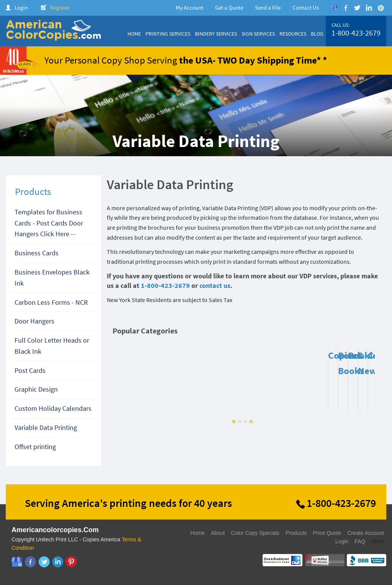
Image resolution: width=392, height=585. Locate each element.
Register (60, 7)
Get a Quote (229, 7)
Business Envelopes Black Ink (52, 278)
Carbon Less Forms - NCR (51, 302)
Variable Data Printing (46, 427)
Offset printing (35, 447)
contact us (215, 285)
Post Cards (30, 370)
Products (296, 533)
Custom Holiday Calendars (53, 408)
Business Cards (37, 253)
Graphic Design (36, 389)
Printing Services (168, 34)
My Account (189, 7)
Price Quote (327, 533)
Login (21, 7)
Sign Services (258, 34)
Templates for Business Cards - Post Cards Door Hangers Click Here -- (49, 223)
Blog (317, 34)
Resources (293, 34)
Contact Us (306, 7)
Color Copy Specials (255, 533)
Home (134, 34)
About (218, 533)
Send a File (268, 7)
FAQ (360, 541)
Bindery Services (216, 34)
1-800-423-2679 (356, 33)
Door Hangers (34, 321)
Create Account (366, 533)
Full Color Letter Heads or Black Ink (52, 346)
